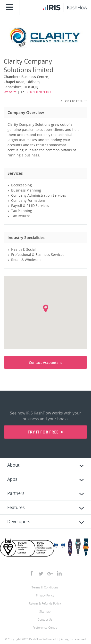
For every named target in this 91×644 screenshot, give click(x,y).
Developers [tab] (19, 521)
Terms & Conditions (45, 587)
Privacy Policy (45, 595)
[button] (46, 308)
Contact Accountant (45, 362)
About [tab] (13, 465)
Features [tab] (16, 507)
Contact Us (45, 620)
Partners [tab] (16, 493)
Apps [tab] (12, 479)
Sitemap (45, 611)
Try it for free (44, 432)
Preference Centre (45, 628)
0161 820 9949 (39, 92)
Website (10, 92)
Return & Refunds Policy (45, 603)
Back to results (74, 101)
